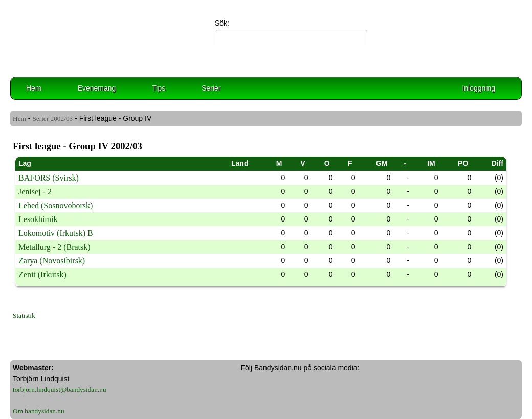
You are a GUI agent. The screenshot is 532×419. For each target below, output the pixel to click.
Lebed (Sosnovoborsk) (56, 205)
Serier (211, 88)
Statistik (24, 315)
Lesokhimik (38, 219)
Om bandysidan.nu (39, 411)
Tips (159, 88)
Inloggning (479, 88)
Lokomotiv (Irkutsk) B (56, 233)
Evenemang (97, 88)
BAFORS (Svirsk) (49, 178)
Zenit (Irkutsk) (42, 274)
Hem (34, 88)
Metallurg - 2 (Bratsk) (54, 247)
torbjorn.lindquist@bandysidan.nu (60, 390)
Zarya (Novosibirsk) (52, 261)
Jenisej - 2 (35, 192)
